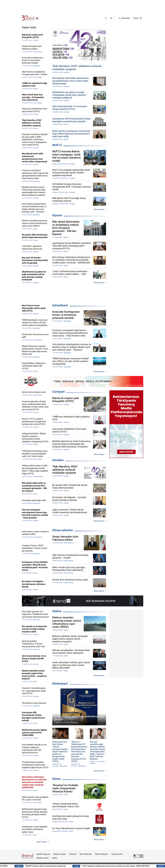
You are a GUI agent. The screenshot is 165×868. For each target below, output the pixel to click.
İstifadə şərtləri (117, 854)
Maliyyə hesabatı (60, 854)
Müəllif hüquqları (102, 854)
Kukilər (55, 858)
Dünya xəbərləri (63, 530)
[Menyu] (138, 18)
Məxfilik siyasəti (43, 858)
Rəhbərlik (73, 854)
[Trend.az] (30, 18)
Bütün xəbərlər (99, 209)
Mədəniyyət (60, 684)
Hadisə (57, 611)
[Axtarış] (106, 18)
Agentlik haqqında (43, 854)
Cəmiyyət (58, 392)
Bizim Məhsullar (86, 854)
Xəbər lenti (29, 27)
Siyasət (57, 215)
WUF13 (57, 145)
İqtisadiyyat (60, 305)
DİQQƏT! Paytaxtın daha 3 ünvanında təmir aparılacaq (66, 866)
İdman (57, 779)
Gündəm (58, 460)
